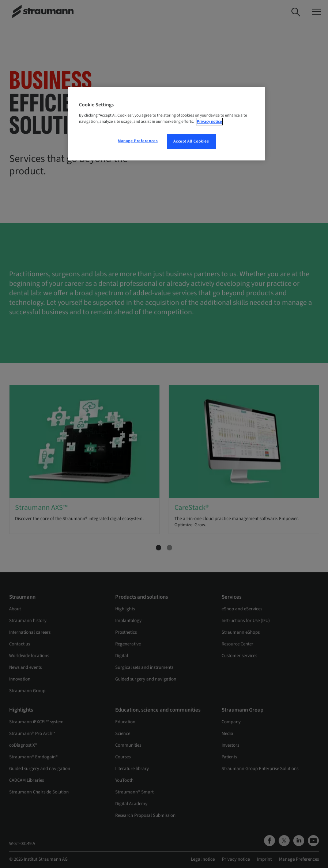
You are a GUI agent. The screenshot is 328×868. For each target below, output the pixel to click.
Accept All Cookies (191, 141)
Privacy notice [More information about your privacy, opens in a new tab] (209, 122)
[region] (166, 124)
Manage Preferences (138, 141)
